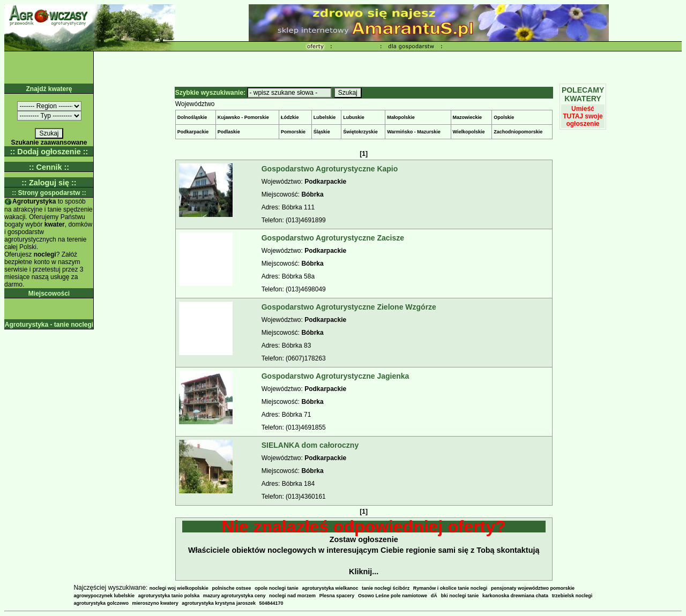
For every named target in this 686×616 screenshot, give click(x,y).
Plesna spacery (337, 596)
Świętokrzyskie (360, 132)
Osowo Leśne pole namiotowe (393, 596)
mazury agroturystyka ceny (234, 596)
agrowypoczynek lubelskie (104, 596)
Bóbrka (312, 194)
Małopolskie (401, 117)
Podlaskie (229, 132)
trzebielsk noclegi (572, 596)
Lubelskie (325, 117)
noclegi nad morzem (292, 596)
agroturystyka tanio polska (169, 596)
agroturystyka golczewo (101, 603)
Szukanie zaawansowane (49, 142)
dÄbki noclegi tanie (455, 596)
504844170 (271, 603)
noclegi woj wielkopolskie (179, 588)
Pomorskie (293, 132)
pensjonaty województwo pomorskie (533, 588)
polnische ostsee (232, 588)
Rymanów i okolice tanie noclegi (450, 588)
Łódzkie (290, 117)
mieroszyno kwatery (155, 603)
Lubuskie (354, 117)
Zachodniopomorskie (518, 132)
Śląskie (322, 132)
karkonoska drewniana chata (515, 596)
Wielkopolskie (469, 132)
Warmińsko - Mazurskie (414, 132)
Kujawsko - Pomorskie (243, 117)
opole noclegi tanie (277, 588)
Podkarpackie (193, 132)
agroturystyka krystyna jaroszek (219, 603)
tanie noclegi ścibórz (386, 588)
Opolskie (504, 117)
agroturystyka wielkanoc (330, 588)
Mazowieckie (468, 117)
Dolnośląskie (192, 117)
